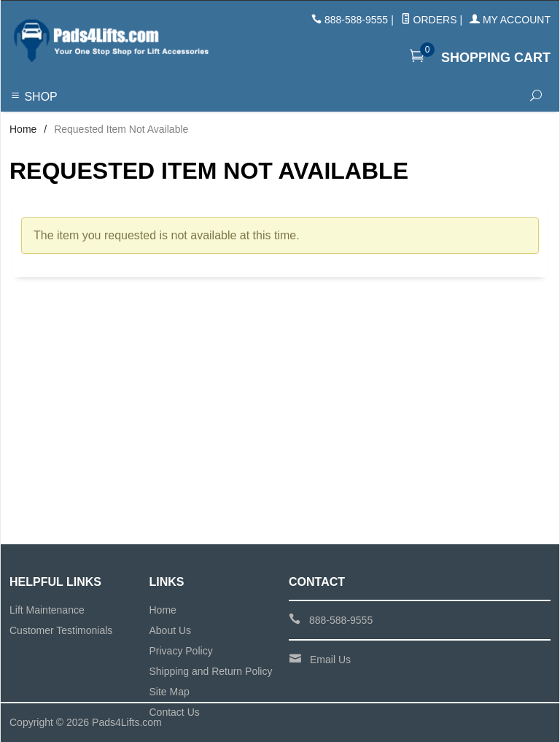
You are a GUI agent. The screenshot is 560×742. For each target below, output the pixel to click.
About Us (171, 630)
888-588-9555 (356, 20)
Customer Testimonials (61, 630)
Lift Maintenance (47, 610)
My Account (510, 20)
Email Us (330, 660)
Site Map (170, 692)
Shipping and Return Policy (211, 671)
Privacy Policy (181, 651)
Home (23, 129)
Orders (429, 20)
